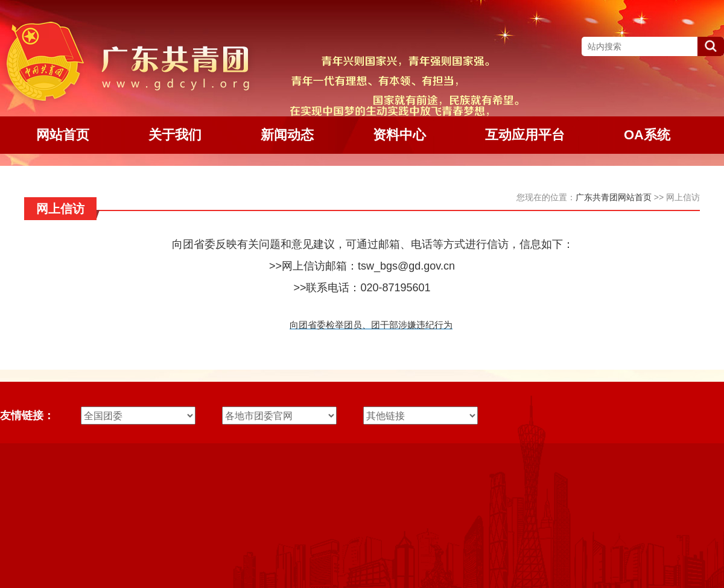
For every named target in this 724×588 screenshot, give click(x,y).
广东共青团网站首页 (614, 197)
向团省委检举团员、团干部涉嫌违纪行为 (371, 325)
